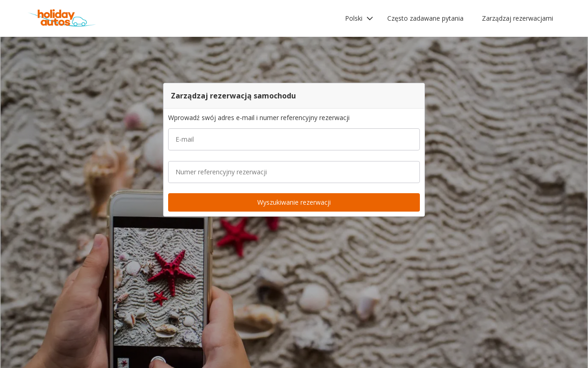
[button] (359, 18)
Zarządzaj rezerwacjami (517, 18)
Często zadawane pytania (425, 18)
